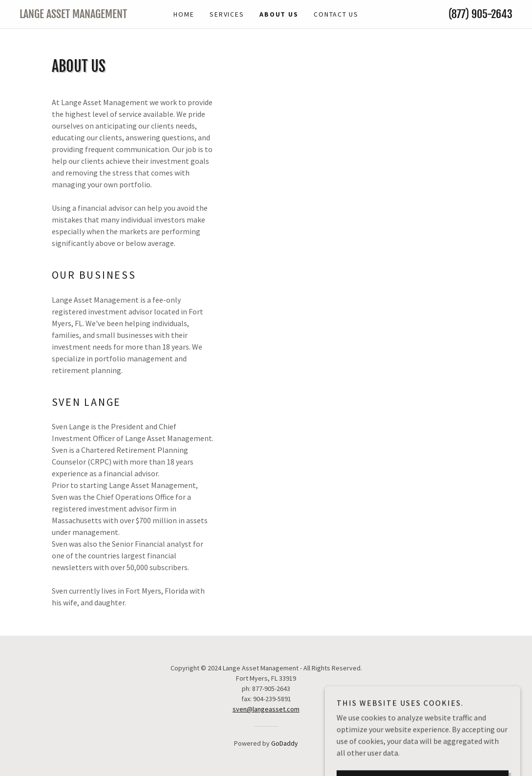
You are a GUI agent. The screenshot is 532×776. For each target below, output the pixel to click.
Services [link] (227, 14)
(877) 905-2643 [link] (480, 14)
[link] (81, 15)
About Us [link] (279, 14)
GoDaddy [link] (285, 743)
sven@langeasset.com (266, 709)
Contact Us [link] (336, 14)
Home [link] (184, 14)
